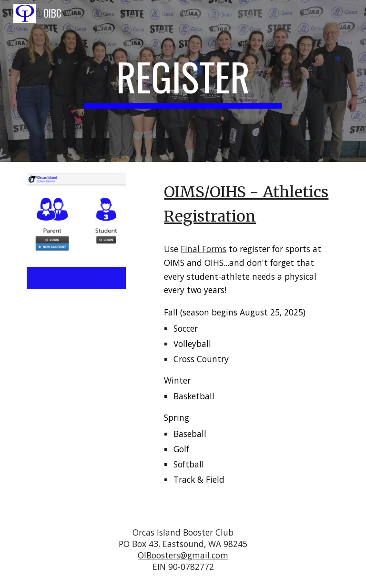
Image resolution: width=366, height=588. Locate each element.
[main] (183, 81)
